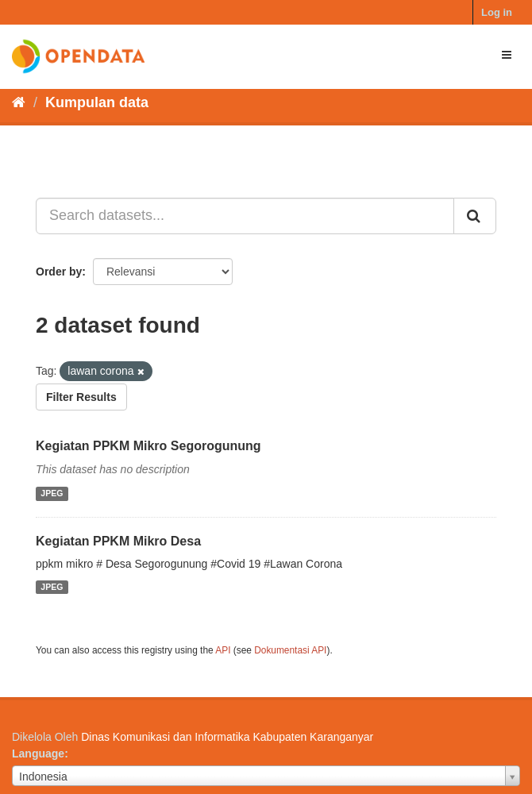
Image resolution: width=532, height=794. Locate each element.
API (223, 650)
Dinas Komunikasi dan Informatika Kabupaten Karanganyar (227, 737)
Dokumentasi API (290, 650)
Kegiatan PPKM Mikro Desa (118, 541)
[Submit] (475, 216)
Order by (59, 272)
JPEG (52, 494)
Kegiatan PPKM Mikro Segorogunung (148, 446)
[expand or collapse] (507, 55)
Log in (497, 12)
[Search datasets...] (245, 216)
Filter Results (81, 397)
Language (38, 754)
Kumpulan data (97, 102)
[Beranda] (19, 102)
